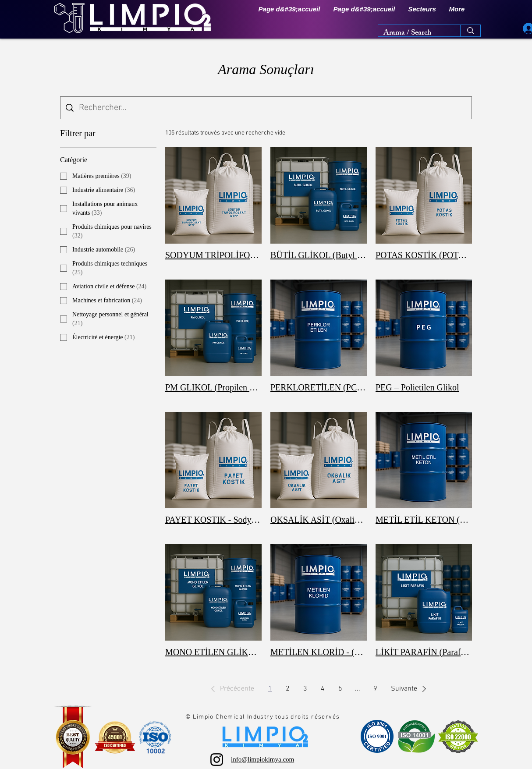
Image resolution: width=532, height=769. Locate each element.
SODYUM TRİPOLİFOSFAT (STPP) (213, 255)
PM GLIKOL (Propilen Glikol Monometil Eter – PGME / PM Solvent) (213, 387)
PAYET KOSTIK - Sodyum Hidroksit (213, 520)
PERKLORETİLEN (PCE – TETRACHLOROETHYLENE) (319, 387)
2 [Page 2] (288, 689)
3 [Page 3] (305, 689)
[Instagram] (217, 760)
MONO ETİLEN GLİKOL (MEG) (213, 652)
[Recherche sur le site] (273, 108)
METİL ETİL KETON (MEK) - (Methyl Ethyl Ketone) (424, 520)
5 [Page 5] (340, 689)
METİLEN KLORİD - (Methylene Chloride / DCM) (319, 652)
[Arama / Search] (413, 34)
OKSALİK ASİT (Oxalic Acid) (319, 520)
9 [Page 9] (375, 689)
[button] (422, 9)
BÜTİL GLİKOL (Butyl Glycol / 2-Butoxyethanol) (319, 255)
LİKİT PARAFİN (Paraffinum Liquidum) (424, 652)
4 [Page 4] (323, 689)
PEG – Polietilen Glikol (417, 387)
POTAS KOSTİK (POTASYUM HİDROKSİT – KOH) (424, 255)
